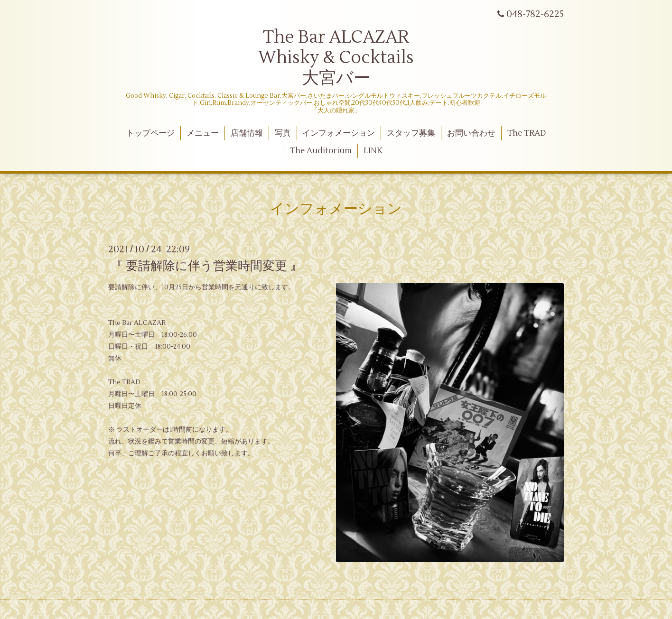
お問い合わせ (471, 133)
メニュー (203, 133)
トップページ (150, 133)
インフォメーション (339, 133)
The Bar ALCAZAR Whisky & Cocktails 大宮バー (336, 58)
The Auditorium (321, 151)
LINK (373, 151)
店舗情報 (247, 133)
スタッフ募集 (411, 133)
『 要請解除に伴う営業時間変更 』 (206, 266)
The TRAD (527, 133)
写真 (283, 133)
